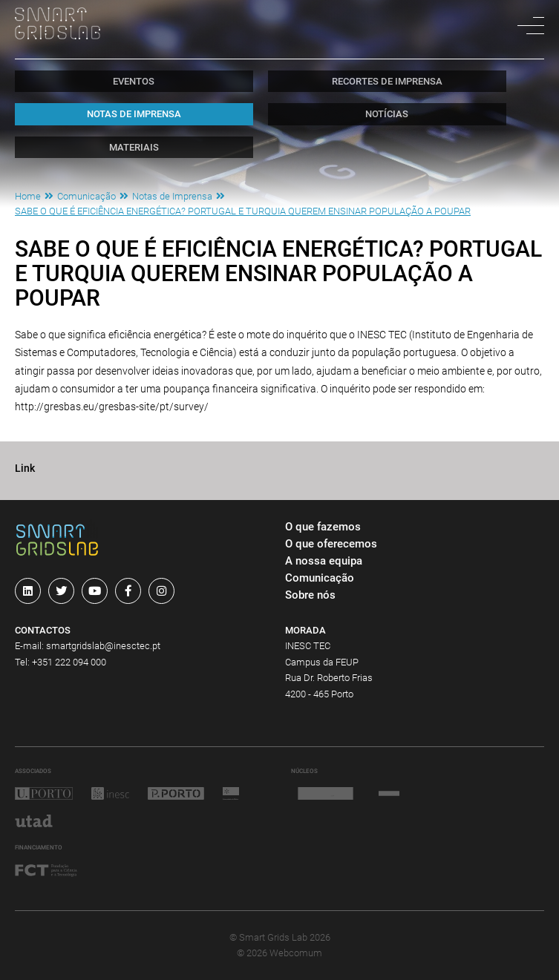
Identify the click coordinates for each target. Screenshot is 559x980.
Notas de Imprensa (134, 114)
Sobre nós (310, 595)
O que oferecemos (331, 544)
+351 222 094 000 (69, 662)
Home (28, 196)
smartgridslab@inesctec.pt (103, 646)
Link (25, 469)
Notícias (387, 114)
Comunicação (86, 196)
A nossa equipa (324, 561)
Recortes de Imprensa (387, 81)
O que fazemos (323, 527)
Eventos (134, 81)
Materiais (134, 147)
